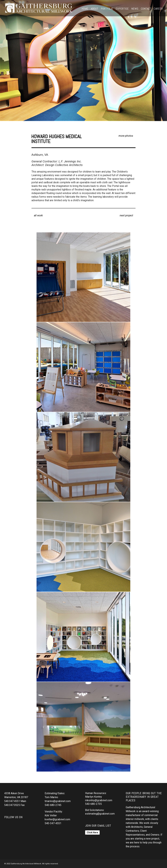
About (95, 9)
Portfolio (107, 9)
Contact (146, 9)
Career (158, 9)
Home (85, 9)
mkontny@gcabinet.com (99, 800)
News (135, 9)
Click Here (92, 832)
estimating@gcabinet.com (100, 814)
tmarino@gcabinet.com (58, 801)
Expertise (122, 9)
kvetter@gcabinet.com (57, 819)
